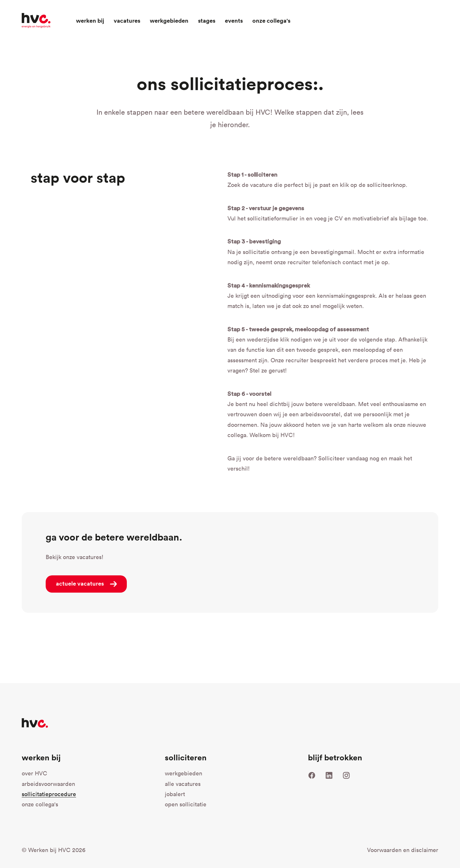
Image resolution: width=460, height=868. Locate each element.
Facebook (312, 775)
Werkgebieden (169, 20)
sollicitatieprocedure (49, 794)
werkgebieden (184, 773)
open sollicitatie (211, 804)
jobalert (175, 794)
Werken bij (90, 20)
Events (234, 20)
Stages (207, 20)
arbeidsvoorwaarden (48, 784)
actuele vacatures (80, 583)
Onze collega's (271, 20)
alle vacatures (183, 784)
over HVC (34, 773)
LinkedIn (329, 775)
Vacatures (127, 20)
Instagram (346, 775)
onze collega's (40, 804)
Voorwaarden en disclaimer (403, 850)
